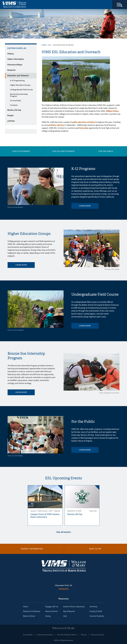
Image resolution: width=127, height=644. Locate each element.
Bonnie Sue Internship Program (19, 95)
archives (11, 121)
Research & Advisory (32, 611)
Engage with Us (52, 607)
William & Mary (112, 111)
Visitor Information (16, 59)
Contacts (14, 105)
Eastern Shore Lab (17, 48)
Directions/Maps (15, 65)
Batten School (29, 616)
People (10, 116)
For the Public (16, 101)
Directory (93, 607)
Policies (84, 635)
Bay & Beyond (69, 611)
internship (84, 128)
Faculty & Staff (96, 611)
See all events (63, 532)
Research (11, 70)
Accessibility (28, 635)
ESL (50, 45)
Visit (65, 616)
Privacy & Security (97, 635)
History (11, 54)
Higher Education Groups (20, 85)
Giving (48, 616)
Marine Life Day (14, 110)
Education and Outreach (18, 76)
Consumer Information (45, 635)
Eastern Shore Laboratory (74, 607)
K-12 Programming (17, 81)
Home (44, 45)
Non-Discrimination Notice (67, 635)
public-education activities (83, 122)
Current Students (97, 616)
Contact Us (64, 589)
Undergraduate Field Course (21, 90)
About (26, 607)
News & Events (51, 611)
